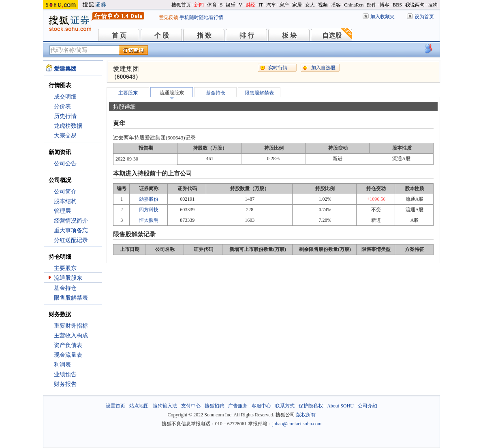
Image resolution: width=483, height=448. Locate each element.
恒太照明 (149, 220)
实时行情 (278, 68)
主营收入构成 (71, 335)
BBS (397, 5)
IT (261, 5)
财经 (250, 5)
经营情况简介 (71, 221)
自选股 (332, 35)
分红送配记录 (71, 240)
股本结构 (65, 201)
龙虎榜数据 (68, 126)
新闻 (199, 5)
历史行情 (65, 116)
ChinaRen (354, 5)
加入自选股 (323, 68)
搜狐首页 (181, 5)
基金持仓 (65, 288)
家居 (297, 5)
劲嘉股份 (149, 199)
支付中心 (191, 406)
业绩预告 (65, 374)
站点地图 (139, 406)
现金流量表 (68, 355)
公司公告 (65, 164)
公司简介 (65, 192)
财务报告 (65, 384)
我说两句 (415, 5)
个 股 (162, 35)
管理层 (62, 211)
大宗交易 (65, 136)
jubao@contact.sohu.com (297, 424)
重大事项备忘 (71, 230)
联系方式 (285, 406)
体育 (212, 5)
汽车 (271, 5)
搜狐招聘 (214, 406)
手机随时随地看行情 (201, 17)
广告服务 (238, 406)
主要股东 (65, 268)
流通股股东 (68, 278)
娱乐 (231, 5)
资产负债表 (68, 345)
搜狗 (433, 5)
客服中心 (261, 406)
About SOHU (340, 406)
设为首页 (424, 17)
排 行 (247, 35)
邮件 (372, 5)
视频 (323, 5)
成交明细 (65, 97)
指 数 (204, 35)
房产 (284, 5)
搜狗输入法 (165, 406)
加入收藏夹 (383, 17)
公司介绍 (368, 406)
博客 (385, 5)
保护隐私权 (311, 406)
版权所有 (306, 415)
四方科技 (149, 210)
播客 (336, 5)
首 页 (119, 35)
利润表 (62, 365)
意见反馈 (169, 17)
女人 (310, 5)
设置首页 (115, 406)
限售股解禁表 (71, 298)
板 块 (289, 35)
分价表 (62, 106)
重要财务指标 (71, 326)
